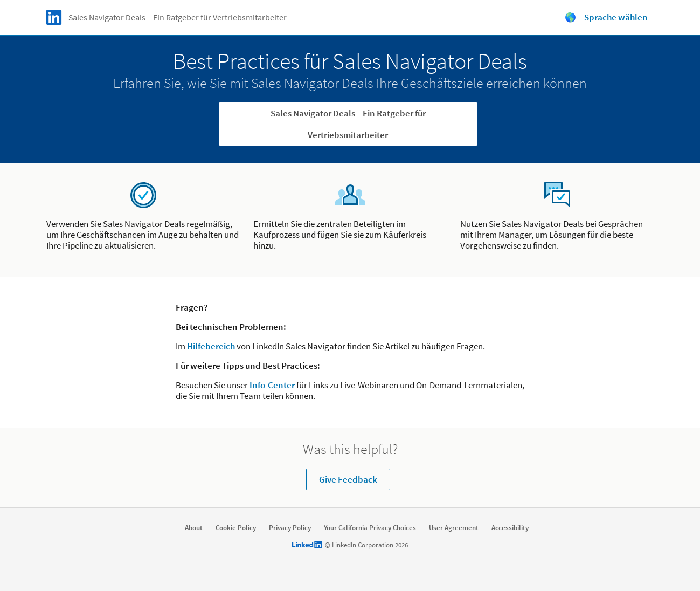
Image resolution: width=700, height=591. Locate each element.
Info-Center (272, 385)
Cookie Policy (236, 528)
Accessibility (510, 528)
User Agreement (454, 528)
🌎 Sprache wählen (606, 17)
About (194, 528)
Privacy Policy (290, 528)
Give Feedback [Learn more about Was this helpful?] (348, 479)
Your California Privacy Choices (370, 528)
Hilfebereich (211, 346)
